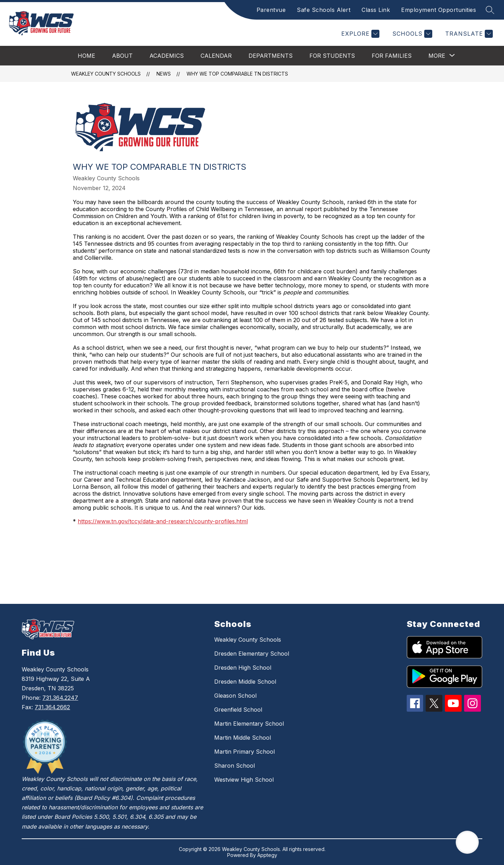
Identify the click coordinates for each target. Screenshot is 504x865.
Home (86, 56)
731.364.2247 (60, 698)
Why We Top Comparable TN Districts (237, 74)
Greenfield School (238, 710)
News (164, 74)
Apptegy (267, 855)
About (122, 56)
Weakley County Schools (106, 74)
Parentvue (271, 10)
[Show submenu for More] (437, 56)
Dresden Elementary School (252, 654)
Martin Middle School (243, 738)
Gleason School (235, 696)
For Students (332, 56)
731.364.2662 (52, 707)
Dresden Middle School (245, 682)
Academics (167, 56)
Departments (271, 56)
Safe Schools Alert (324, 10)
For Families (392, 56)
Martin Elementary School (249, 724)
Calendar (216, 56)
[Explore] (359, 34)
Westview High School (244, 780)
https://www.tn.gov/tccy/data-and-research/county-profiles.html (163, 521)
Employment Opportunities (439, 10)
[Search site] (490, 10)
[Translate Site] (468, 34)
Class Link (376, 10)
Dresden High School (243, 668)
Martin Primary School (244, 752)
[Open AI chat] (467, 842)
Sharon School (234, 766)
